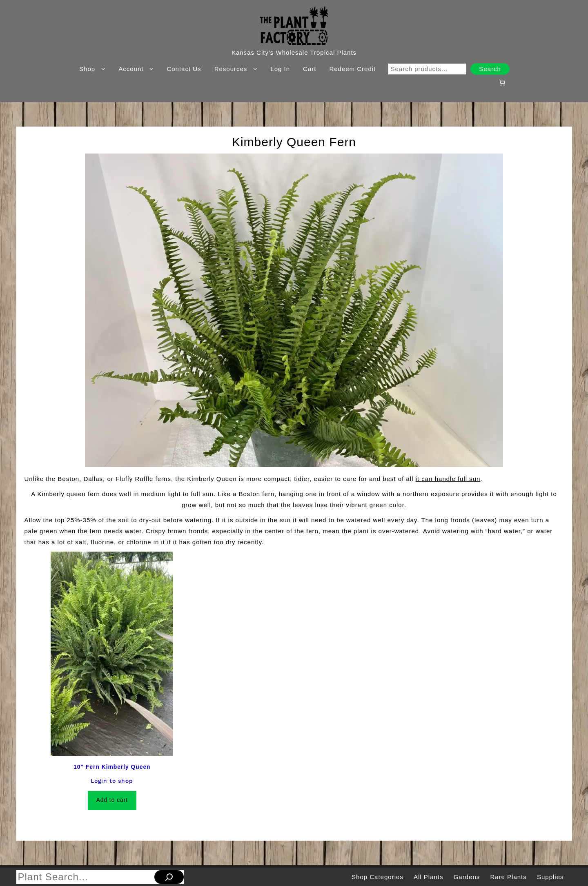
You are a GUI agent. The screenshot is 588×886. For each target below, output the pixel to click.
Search (490, 69)
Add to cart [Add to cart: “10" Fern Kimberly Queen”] (112, 800)
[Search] (169, 877)
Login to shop (112, 781)
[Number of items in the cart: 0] (502, 82)
